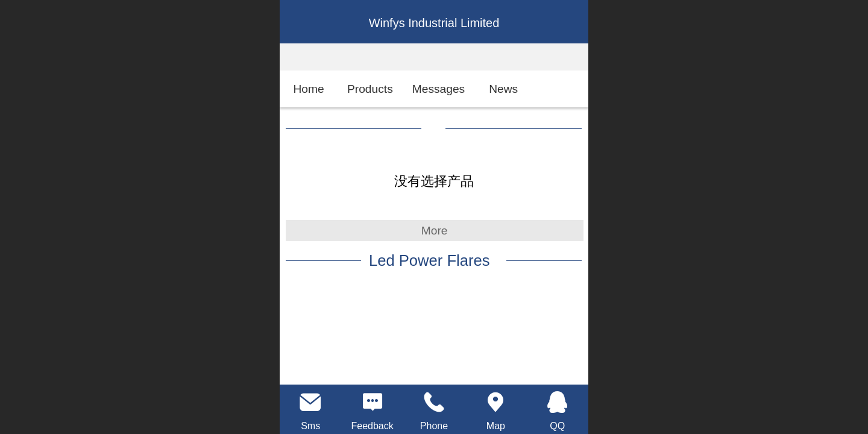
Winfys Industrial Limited (434, 23)
